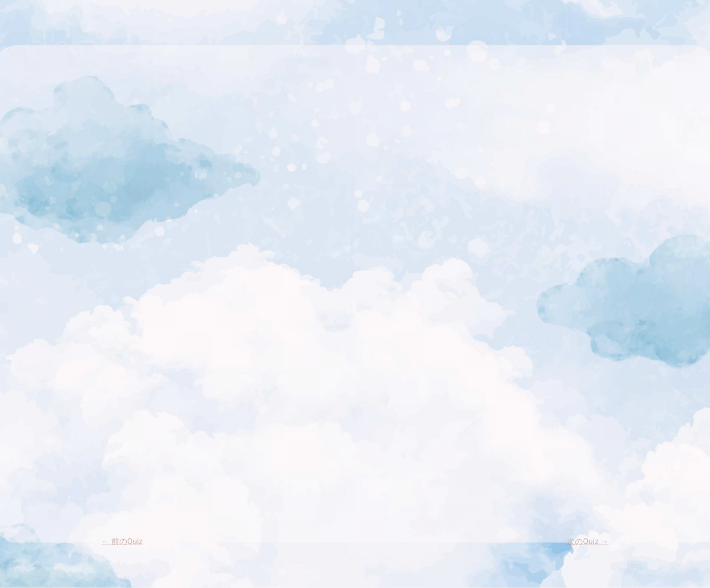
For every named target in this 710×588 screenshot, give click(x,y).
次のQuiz (588, 541)
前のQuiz (122, 541)
